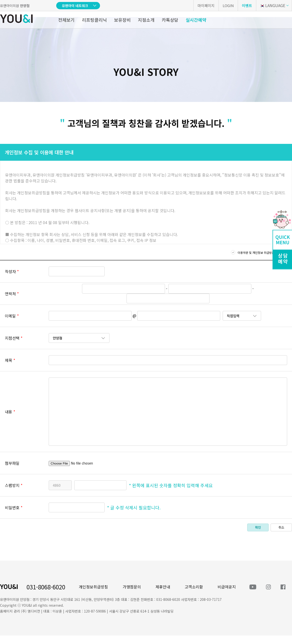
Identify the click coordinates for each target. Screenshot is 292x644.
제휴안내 (163, 587)
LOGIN (228, 5)
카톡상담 (170, 20)
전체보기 (66, 20)
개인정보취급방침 (93, 587)
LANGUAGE (272, 5)
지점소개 (146, 20)
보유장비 (122, 20)
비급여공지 (227, 587)
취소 (281, 527)
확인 (258, 527)
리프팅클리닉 (94, 20)
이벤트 (247, 5)
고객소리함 (194, 587)
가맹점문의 (132, 587)
